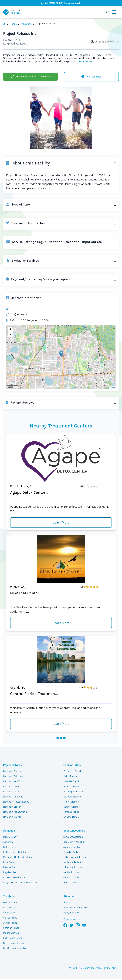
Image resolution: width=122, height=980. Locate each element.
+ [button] (10, 330)
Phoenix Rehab (71, 802)
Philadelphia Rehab (73, 792)
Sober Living (9, 913)
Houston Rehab (71, 787)
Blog (66, 903)
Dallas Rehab (70, 777)
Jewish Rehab (10, 923)
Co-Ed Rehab (10, 918)
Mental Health (10, 837)
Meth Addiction (71, 873)
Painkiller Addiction (73, 852)
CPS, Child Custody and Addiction (20, 883)
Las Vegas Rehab (72, 797)
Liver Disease (10, 862)
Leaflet (113, 388)
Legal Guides (10, 873)
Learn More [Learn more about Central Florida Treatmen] (61, 724)
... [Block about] (84, 62)
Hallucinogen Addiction (75, 857)
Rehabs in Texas (11, 787)
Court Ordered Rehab (14, 878)
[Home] (6, 24)
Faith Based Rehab (13, 938)
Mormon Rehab (11, 933)
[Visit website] (91, 77)
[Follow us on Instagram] (78, 925)
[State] (14, 24)
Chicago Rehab (71, 817)
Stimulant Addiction (73, 837)
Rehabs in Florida (12, 771)
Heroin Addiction (72, 883)
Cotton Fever (10, 847)
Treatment (10, 896)
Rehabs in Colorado (13, 797)
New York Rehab (72, 807)
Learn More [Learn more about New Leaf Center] (61, 623)
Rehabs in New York (13, 782)
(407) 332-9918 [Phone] (19, 315)
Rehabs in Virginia (12, 817)
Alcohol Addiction (72, 847)
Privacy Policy (110, 968)
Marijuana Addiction (73, 862)
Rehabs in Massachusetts (16, 802)
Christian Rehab (11, 928)
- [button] (10, 334)
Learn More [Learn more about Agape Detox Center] (61, 523)
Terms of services (93, 968)
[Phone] (30, 77)
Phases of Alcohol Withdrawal (18, 857)
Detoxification (10, 903)
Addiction (9, 831)
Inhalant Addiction (73, 868)
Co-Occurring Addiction (15, 948)
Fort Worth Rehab (72, 771)
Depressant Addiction (74, 842)
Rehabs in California (13, 777)
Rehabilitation (10, 908)
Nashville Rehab (71, 782)
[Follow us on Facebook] (65, 925)
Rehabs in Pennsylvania (15, 812)
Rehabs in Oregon (12, 807)
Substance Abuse (74, 831)
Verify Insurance (71, 913)
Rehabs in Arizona (12, 792)
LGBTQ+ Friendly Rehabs (16, 852)
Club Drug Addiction (73, 878)
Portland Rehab (71, 812)
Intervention (9, 868)
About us (69, 896)
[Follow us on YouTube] (84, 925)
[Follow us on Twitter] (71, 925)
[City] (27, 24)
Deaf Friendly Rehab (13, 943)
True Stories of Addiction (76, 908)
